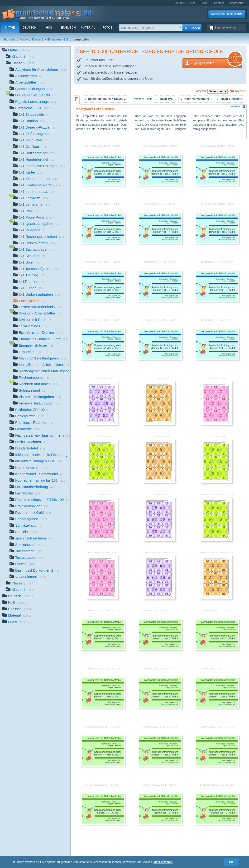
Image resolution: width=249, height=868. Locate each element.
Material (88, 28)
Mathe (10, 28)
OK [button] (231, 862)
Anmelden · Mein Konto (227, 14)
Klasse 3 (21, 584)
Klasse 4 (21, 590)
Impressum (237, 3)
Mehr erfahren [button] (163, 862)
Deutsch (29, 28)
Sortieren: (201, 91)
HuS (49, 28)
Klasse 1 (21, 57)
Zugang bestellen (216, 63)
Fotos (107, 28)
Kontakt (219, 3)
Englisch (68, 28)
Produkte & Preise (184, 3)
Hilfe (205, 3)
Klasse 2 (38, 40)
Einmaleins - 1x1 (58, 40)
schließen (238, 107)
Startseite (9, 40)
